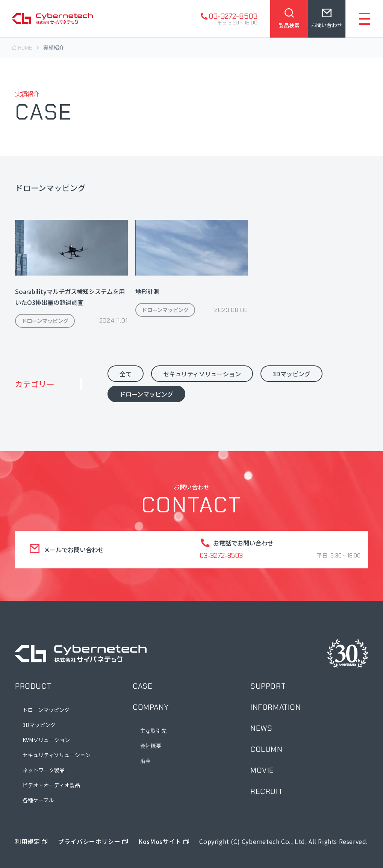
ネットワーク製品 (44, 770)
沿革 (145, 761)
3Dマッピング (39, 725)
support (268, 686)
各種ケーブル (38, 800)
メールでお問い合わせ (74, 550)
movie (262, 770)
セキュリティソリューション (57, 755)
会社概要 (151, 746)
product (33, 686)
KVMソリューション (46, 740)
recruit (266, 791)
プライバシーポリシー (89, 841)
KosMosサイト (160, 841)
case (142, 686)
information (276, 707)
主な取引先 (153, 731)
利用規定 (27, 841)
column (266, 749)
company (151, 707)
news (261, 728)
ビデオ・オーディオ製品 (51, 785)
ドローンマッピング (46, 710)
